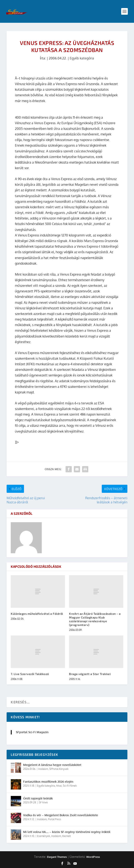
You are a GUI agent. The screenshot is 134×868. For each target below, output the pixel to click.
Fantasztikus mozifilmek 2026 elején (48, 782)
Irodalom (43, 769)
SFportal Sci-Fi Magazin (32, 732)
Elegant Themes (57, 857)
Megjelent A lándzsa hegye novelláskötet (52, 765)
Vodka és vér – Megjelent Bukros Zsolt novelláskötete (61, 815)
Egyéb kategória (82, 58)
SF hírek (43, 802)
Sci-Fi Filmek (70, 786)
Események (44, 836)
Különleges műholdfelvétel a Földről (37, 614)
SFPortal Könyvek (59, 769)
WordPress (93, 857)
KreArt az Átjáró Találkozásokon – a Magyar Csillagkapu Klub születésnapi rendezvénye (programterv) (95, 619)
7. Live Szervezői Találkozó (30, 674)
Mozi (59, 786)
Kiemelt (66, 836)
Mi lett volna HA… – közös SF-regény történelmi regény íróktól (67, 832)
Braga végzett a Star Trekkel (90, 674)
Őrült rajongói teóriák (38, 798)
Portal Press (55, 819)
